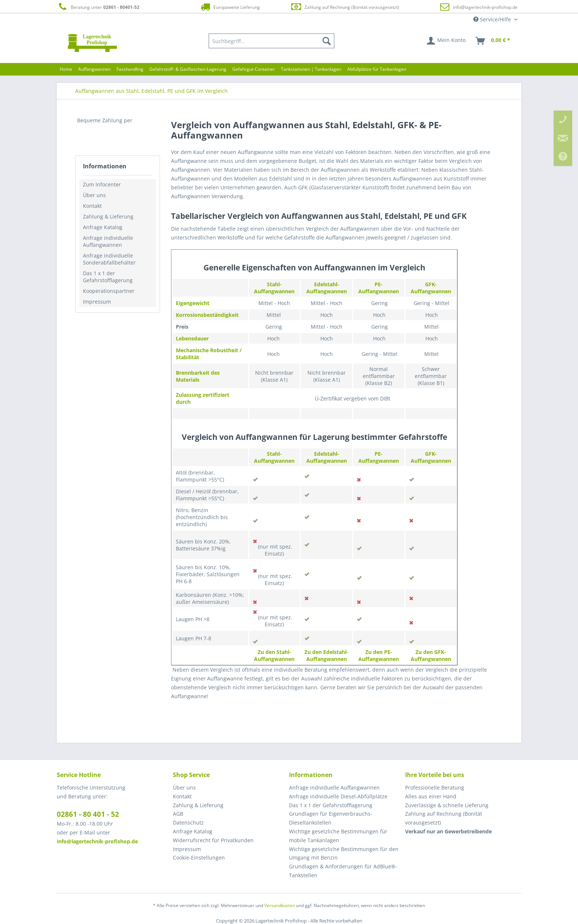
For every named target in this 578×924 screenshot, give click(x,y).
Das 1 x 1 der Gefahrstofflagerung (108, 277)
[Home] (66, 69)
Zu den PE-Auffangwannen (379, 655)
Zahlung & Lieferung (108, 216)
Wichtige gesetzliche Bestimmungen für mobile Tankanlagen (338, 836)
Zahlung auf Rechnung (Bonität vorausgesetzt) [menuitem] (444, 818)
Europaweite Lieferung (230, 7)
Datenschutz (188, 822)
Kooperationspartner (109, 291)
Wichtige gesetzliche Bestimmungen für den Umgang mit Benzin (344, 853)
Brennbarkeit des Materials (198, 376)
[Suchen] (327, 41)
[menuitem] (272, 41)
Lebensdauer (192, 338)
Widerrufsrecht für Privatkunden (213, 840)
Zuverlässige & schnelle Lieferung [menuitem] (447, 805)
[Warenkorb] (493, 41)
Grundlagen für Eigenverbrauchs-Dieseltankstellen (331, 818)
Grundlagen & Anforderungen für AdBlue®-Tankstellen (343, 871)
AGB (178, 814)
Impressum (97, 302)
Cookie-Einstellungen (199, 857)
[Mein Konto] (447, 41)
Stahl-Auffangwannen (274, 288)
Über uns (94, 195)
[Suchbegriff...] (272, 41)
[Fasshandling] (130, 69)
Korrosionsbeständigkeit (207, 315)
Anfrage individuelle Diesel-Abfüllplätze (338, 796)
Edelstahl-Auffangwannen (327, 288)
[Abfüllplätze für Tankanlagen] (377, 69)
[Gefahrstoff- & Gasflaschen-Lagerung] (188, 69)
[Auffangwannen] (94, 69)
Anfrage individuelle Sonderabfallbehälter (109, 259)
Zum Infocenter (102, 184)
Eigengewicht (193, 303)
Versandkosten (280, 905)
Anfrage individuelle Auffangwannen (108, 241)
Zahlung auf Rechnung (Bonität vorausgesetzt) (345, 7)
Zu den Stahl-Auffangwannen (274, 655)
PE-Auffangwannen (379, 288)
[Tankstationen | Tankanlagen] (311, 69)
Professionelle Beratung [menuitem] (435, 787)
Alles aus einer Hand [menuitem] (431, 796)
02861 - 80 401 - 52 (88, 814)
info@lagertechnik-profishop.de (485, 7)
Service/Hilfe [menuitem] (493, 19)
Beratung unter (98, 7)
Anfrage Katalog (103, 227)
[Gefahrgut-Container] (254, 69)
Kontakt (92, 206)
